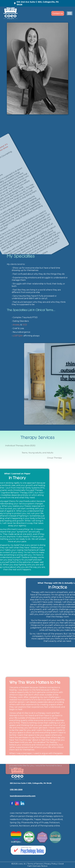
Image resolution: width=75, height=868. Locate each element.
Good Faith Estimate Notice (45, 865)
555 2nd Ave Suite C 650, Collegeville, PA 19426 (36, 3)
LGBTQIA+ (18, 336)
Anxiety (16, 325)
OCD (25, 325)
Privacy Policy (51, 864)
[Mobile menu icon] (70, 13)
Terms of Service (35, 864)
